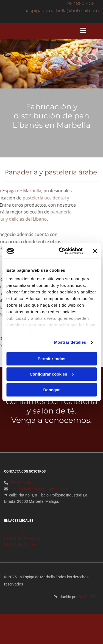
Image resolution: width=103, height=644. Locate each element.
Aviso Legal (14, 538)
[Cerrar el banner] (95, 251)
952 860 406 (81, 3)
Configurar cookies (52, 374)
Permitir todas (51, 359)
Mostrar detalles (70, 342)
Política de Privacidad (22, 545)
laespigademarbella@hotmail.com (39, 496)
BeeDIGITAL (89, 603)
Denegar (51, 390)
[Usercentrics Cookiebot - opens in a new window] (61, 251)
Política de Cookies (20, 551)
